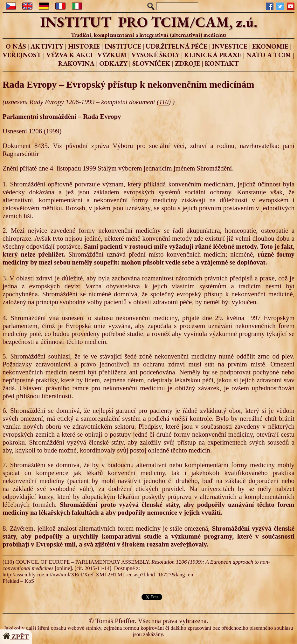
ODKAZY (113, 63)
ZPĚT (16, 637)
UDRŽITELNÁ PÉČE (176, 46)
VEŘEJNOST (22, 55)
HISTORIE (84, 46)
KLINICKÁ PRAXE (213, 55)
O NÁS (16, 46)
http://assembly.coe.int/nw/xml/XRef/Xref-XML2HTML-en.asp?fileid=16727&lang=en (98, 575)
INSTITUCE (123, 46)
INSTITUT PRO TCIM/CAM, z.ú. (149, 22)
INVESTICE (230, 46)
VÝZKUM (112, 55)
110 (164, 102)
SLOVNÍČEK (151, 63)
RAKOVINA (76, 63)
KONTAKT (222, 63)
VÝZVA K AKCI (69, 55)
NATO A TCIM (269, 55)
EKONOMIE (270, 46)
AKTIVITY (47, 46)
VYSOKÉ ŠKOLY (155, 55)
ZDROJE (187, 63)
